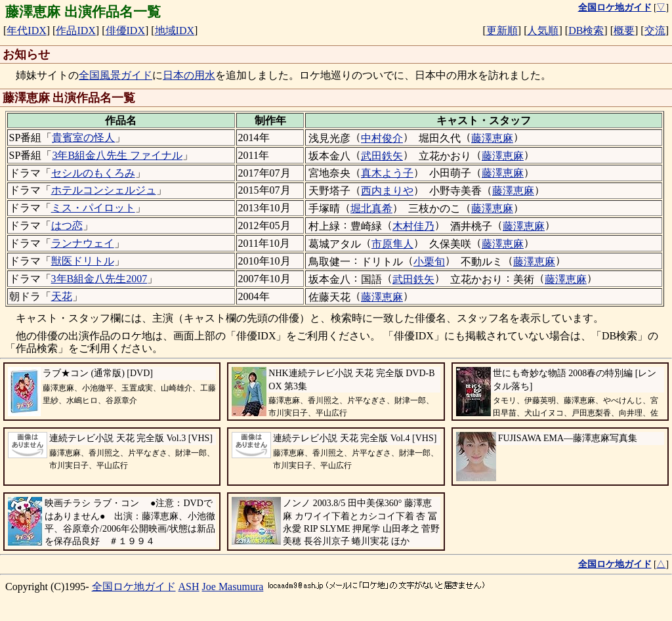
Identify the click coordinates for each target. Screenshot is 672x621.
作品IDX (75, 31)
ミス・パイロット (93, 208)
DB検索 (586, 31)
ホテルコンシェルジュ (104, 190)
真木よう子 (387, 173)
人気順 (543, 31)
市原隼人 (392, 244)
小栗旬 (429, 262)
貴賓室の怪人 (83, 138)
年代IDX (26, 31)
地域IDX (175, 31)
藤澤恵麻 (492, 138)
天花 (62, 296)
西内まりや (387, 191)
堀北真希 (371, 208)
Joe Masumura (233, 587)
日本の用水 (189, 75)
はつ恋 (67, 225)
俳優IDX (125, 31)
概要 (624, 31)
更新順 (502, 31)
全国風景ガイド (115, 75)
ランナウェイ (83, 243)
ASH (189, 587)
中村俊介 (382, 138)
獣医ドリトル (83, 261)
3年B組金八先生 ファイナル (117, 155)
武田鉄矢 (382, 156)
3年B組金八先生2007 (99, 279)
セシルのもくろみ (93, 173)
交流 (655, 31)
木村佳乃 (413, 226)
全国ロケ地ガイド (134, 587)
